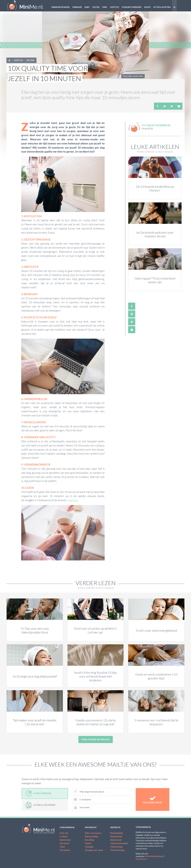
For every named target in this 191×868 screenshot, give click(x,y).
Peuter (96, 7)
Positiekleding (117, 850)
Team (62, 847)
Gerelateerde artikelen (96, 740)
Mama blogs (117, 847)
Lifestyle (114, 7)
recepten (72, 500)
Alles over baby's (93, 833)
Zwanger (77, 7)
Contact (64, 836)
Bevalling (90, 840)
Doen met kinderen (132, 7)
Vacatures (64, 843)
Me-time (30, 60)
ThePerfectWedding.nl (154, 856)
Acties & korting (162, 7)
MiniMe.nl (27, 6)
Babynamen (116, 836)
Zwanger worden (60, 7)
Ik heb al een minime (40, 805)
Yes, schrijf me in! (153, 799)
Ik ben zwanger (38, 794)
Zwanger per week (94, 850)
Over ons (64, 833)
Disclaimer (65, 850)
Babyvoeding (92, 836)
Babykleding (117, 833)
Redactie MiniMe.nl (159, 125)
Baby (87, 7)
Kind (105, 7)
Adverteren (65, 840)
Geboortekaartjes (119, 843)
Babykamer (116, 840)
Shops (147, 7)
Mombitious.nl (141, 859)
